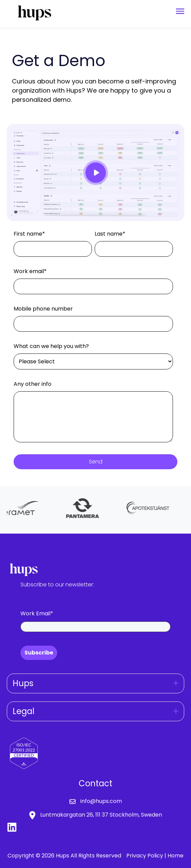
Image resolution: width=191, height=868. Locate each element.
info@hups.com (101, 801)
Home (176, 856)
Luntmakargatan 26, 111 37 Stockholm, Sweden (101, 815)
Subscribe (39, 653)
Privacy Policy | (147, 856)
